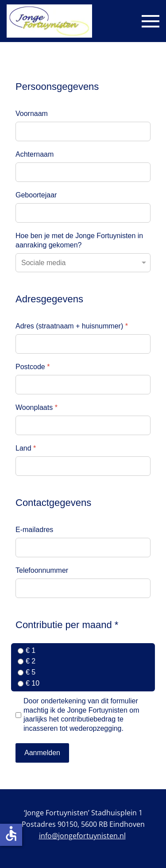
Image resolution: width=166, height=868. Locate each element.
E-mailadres (34, 530)
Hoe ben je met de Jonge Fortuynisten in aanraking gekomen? (79, 240)
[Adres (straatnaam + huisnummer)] (83, 344)
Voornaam (32, 114)
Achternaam (35, 154)
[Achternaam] (83, 172)
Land (26, 448)
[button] (151, 21)
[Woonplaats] (83, 425)
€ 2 (31, 661)
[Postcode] (83, 385)
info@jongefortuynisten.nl (82, 836)
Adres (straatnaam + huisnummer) (72, 326)
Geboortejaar (36, 195)
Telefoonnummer (42, 570)
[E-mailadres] (83, 548)
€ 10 (33, 683)
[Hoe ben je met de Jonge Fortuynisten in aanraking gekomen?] (83, 263)
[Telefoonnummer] (83, 588)
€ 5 (31, 672)
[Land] (83, 466)
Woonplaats (37, 407)
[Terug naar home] (49, 21)
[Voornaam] (83, 131)
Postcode (33, 367)
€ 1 (31, 650)
